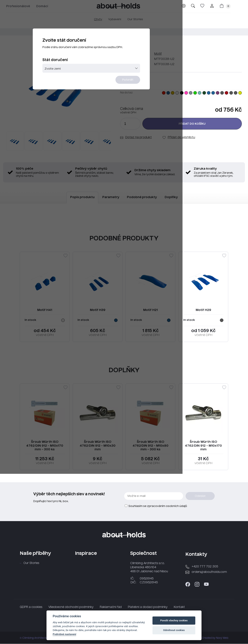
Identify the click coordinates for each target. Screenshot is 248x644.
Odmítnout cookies (174, 630)
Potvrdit (148, 95)
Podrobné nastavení (64, 634)
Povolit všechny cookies (174, 620)
